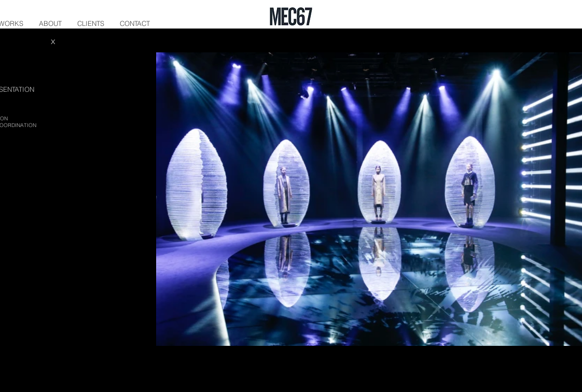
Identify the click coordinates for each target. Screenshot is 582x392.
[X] (53, 42)
